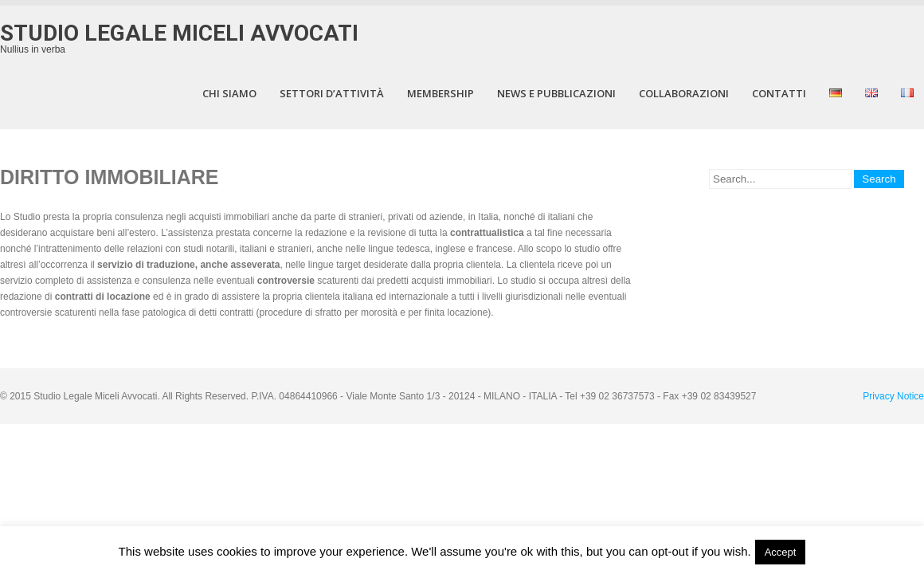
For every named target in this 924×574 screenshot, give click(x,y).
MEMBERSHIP (440, 93)
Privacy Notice (893, 396)
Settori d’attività (332, 93)
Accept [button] (781, 552)
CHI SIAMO (229, 93)
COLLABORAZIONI (684, 93)
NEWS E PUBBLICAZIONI (556, 93)
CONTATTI (779, 93)
